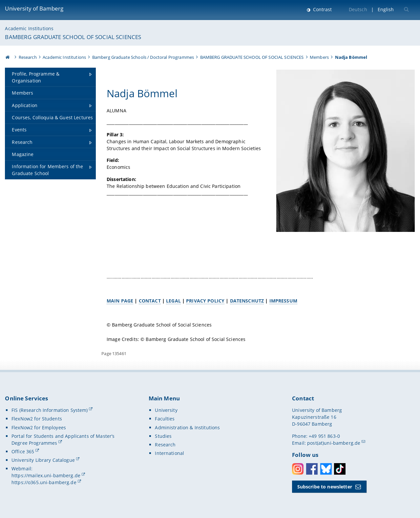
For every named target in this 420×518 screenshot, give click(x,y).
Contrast (322, 9)
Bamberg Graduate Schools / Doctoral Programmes (143, 57)
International (169, 453)
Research (28, 57)
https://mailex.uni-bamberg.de (46, 475)
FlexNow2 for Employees (39, 428)
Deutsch (358, 9)
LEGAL (173, 301)
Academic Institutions (29, 28)
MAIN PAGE (120, 301)
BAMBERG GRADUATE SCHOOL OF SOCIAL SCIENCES (73, 37)
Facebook (312, 469)
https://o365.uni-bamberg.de (44, 482)
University (166, 410)
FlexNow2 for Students (37, 419)
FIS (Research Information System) (50, 410)
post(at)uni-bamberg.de (334, 443)
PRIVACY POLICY (206, 301)
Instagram (298, 469)
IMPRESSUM (283, 301)
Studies (163, 436)
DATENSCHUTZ (247, 301)
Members (319, 57)
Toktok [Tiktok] (340, 469)
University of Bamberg (34, 8)
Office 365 (23, 451)
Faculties (165, 419)
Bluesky (326, 469)
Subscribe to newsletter (325, 487)
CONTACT (150, 301)
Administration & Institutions (187, 428)
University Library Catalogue (43, 460)
